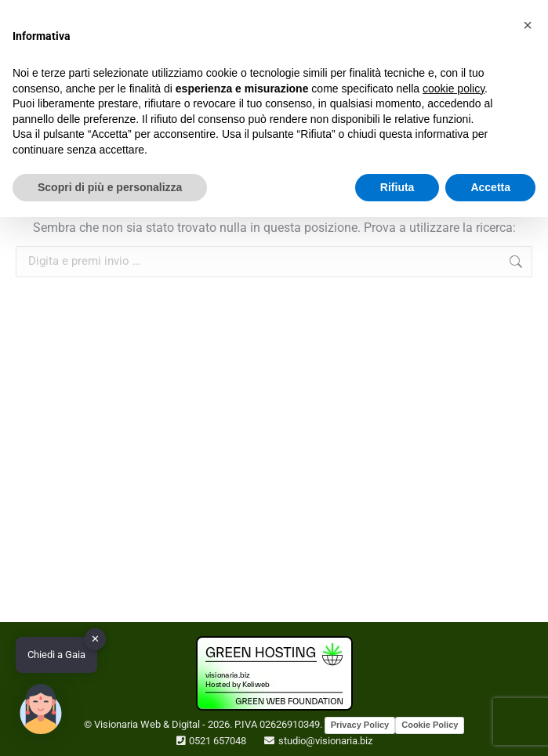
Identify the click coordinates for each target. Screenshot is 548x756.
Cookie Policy (430, 725)
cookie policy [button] (454, 89)
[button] (528, 25)
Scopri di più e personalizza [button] (110, 187)
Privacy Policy (360, 725)
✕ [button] (95, 639)
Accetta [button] (490, 187)
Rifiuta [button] (397, 187)
